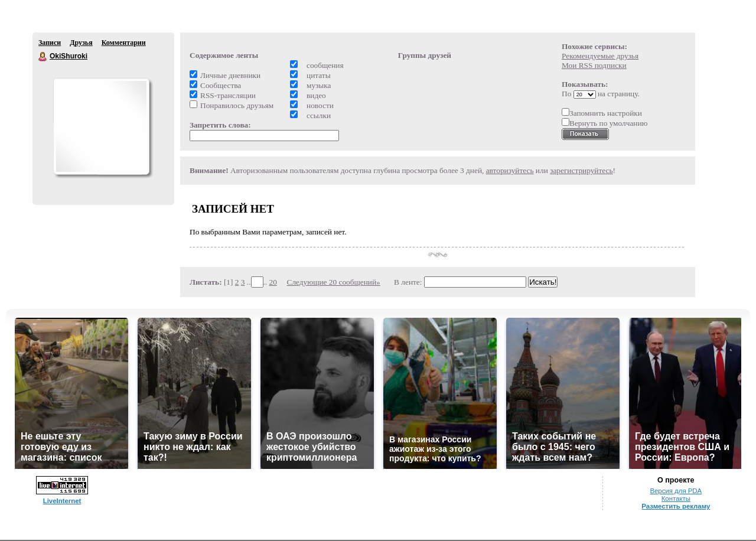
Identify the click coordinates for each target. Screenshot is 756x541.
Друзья (81, 43)
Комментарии (124, 43)
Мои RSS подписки (594, 65)
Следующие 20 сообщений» (334, 282)
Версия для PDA (676, 491)
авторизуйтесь (510, 170)
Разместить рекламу (676, 506)
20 (273, 282)
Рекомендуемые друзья (600, 56)
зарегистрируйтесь (581, 170)
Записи (50, 43)
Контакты (676, 498)
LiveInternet (62, 501)
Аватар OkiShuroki (101, 126)
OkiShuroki (43, 57)
